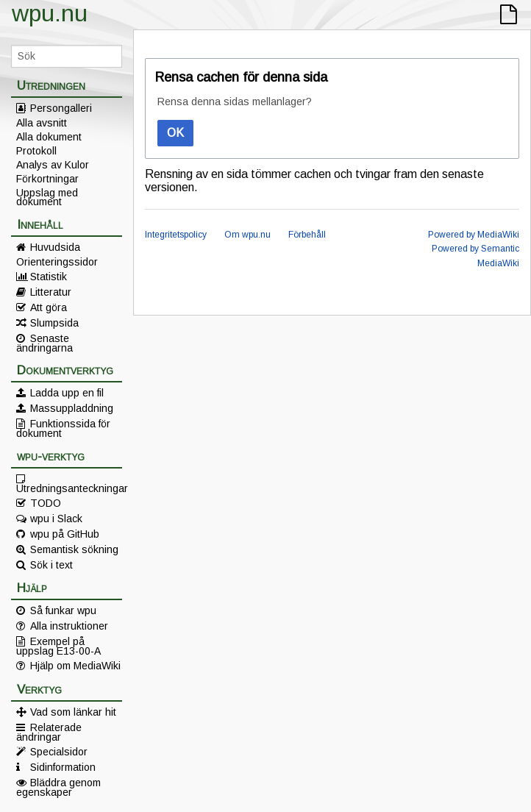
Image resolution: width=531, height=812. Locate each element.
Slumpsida (54, 323)
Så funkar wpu (63, 610)
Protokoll (36, 151)
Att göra (49, 307)
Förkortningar (47, 179)
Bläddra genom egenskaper (58, 787)
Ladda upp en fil (67, 393)
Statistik (49, 277)
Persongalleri (61, 108)
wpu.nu (50, 13)
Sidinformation (63, 767)
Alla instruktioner (69, 626)
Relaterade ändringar (49, 732)
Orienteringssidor (57, 262)
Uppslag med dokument (47, 197)
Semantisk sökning (74, 549)
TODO (46, 503)
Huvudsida (55, 247)
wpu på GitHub (65, 534)
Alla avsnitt (42, 123)
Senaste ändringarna (44, 343)
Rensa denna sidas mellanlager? (235, 101)
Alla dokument (49, 137)
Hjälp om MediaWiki (75, 666)
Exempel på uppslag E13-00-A (58, 646)
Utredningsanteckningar (69, 488)
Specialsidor (59, 752)
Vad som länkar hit (73, 712)
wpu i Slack (56, 519)
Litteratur (51, 292)
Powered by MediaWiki (474, 235)
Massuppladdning (72, 408)
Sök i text (51, 565)
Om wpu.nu (247, 235)
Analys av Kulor (53, 165)
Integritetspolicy (176, 235)
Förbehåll (307, 235)
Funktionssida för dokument (63, 428)
